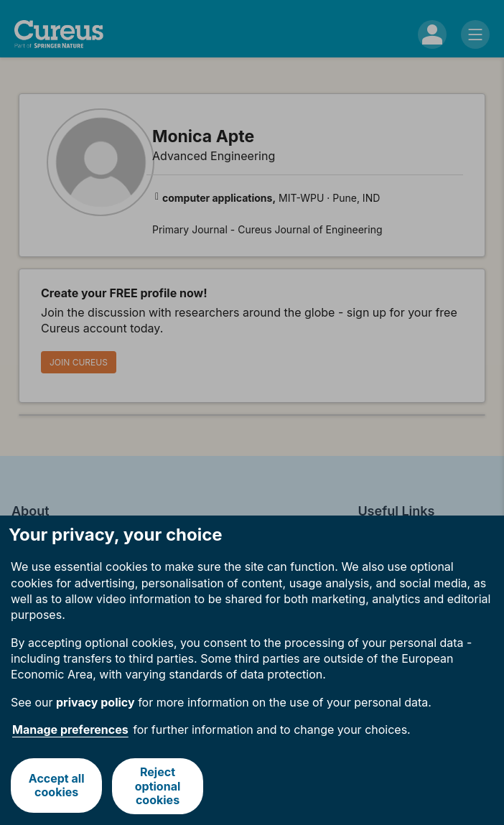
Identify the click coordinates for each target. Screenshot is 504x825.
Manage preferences (70, 730)
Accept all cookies (56, 786)
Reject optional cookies (158, 786)
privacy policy (95, 702)
